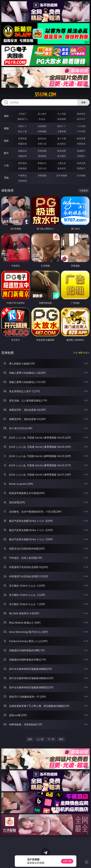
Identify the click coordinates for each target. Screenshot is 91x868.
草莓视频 (42, 175)
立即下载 (67, 861)
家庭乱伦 (42, 163)
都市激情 (22, 163)
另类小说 (42, 168)
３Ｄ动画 (81, 126)
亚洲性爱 (22, 138)
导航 (6, 178)
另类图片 (81, 156)
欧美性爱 (81, 138)
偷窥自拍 (22, 151)
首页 (30, 739)
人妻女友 (62, 163)
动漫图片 (81, 151)
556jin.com (45, 95)
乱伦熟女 (62, 144)
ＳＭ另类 (81, 131)
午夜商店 (22, 175)
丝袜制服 (42, 131)
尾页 (61, 739)
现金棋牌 (62, 119)
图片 (6, 153)
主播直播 (62, 131)
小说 (6, 165)
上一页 (40, 739)
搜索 (83, 102)
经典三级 (42, 144)
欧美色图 (62, 151)
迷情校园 (22, 168)
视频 (6, 128)
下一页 (51, 739)
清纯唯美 (42, 156)
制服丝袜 (22, 144)
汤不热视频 (62, 175)
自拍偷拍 (42, 126)
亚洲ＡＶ (22, 126)
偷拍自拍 (42, 138)
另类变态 (81, 144)
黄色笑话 (62, 168)
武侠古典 (81, 163)
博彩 (6, 116)
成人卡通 (62, 138)
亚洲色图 (42, 151)
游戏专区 (81, 114)
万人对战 (62, 114)
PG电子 (23, 114)
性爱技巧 (81, 168)
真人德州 (42, 114)
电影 (6, 141)
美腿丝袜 (22, 156)
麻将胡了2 (22, 119)
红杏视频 (81, 175)
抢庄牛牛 (81, 119)
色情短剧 (22, 181)
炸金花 (42, 119)
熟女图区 (62, 156)
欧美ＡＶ (62, 126)
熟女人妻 (22, 131)
